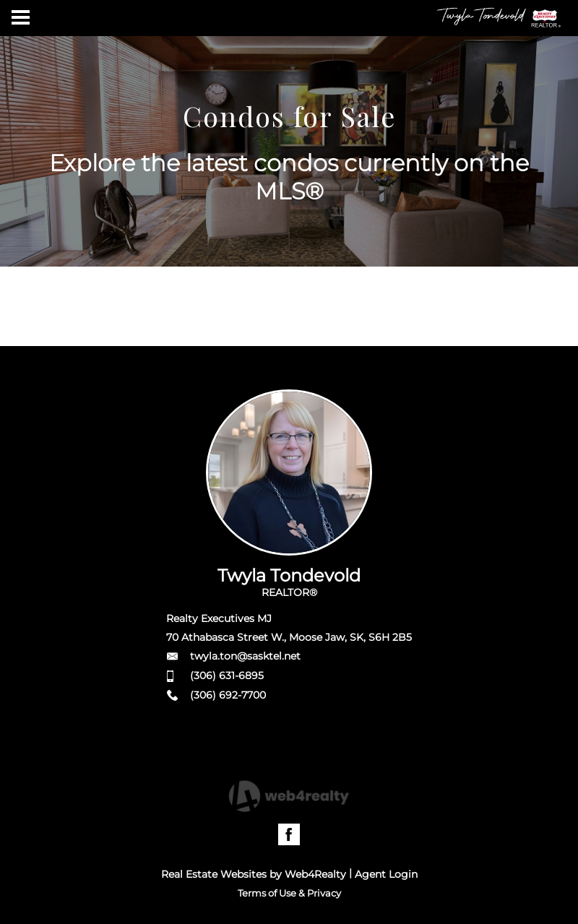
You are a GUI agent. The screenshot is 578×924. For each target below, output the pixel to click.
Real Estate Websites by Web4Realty (254, 874)
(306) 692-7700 (228, 695)
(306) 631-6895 (227, 675)
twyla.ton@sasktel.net (245, 656)
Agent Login (386, 874)
